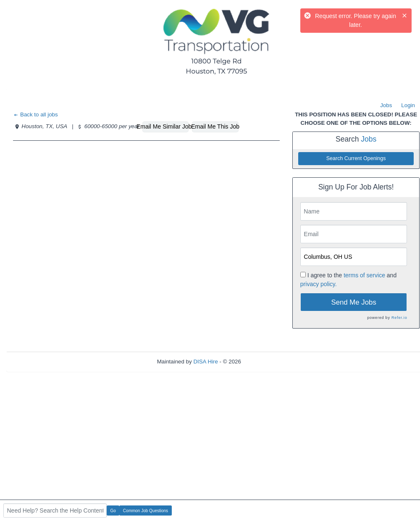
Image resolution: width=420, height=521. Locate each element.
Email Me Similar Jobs (165, 126)
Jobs (386, 105)
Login (408, 105)
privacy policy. (319, 284)
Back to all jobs (35, 114)
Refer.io (399, 318)
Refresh (266, 362)
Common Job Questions (146, 511)
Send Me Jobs (354, 302)
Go (113, 511)
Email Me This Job (215, 126)
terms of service (364, 275)
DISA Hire (206, 362)
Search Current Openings (356, 158)
